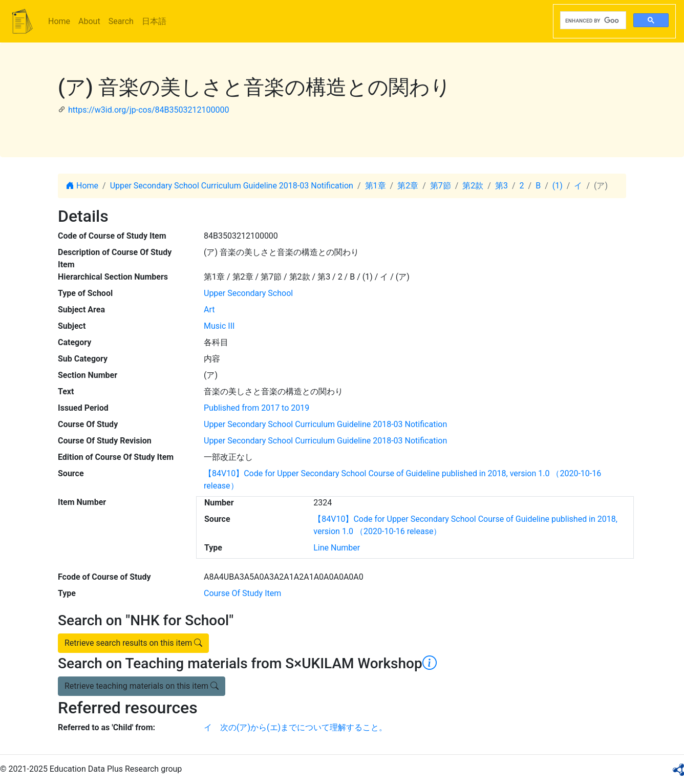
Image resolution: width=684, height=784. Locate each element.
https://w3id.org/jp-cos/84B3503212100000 (148, 110)
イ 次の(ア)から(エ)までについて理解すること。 (295, 727)
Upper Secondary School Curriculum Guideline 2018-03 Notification (232, 186)
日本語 (154, 21)
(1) (558, 186)
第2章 (408, 186)
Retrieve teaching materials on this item (142, 686)
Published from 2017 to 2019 (256, 408)
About (89, 21)
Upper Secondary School (248, 293)
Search (121, 21)
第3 (501, 186)
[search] (592, 20)
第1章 (376, 186)
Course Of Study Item (242, 593)
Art (209, 310)
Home (59, 21)
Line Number (337, 548)
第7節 (441, 186)
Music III (219, 326)
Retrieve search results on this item (133, 643)
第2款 (473, 186)
